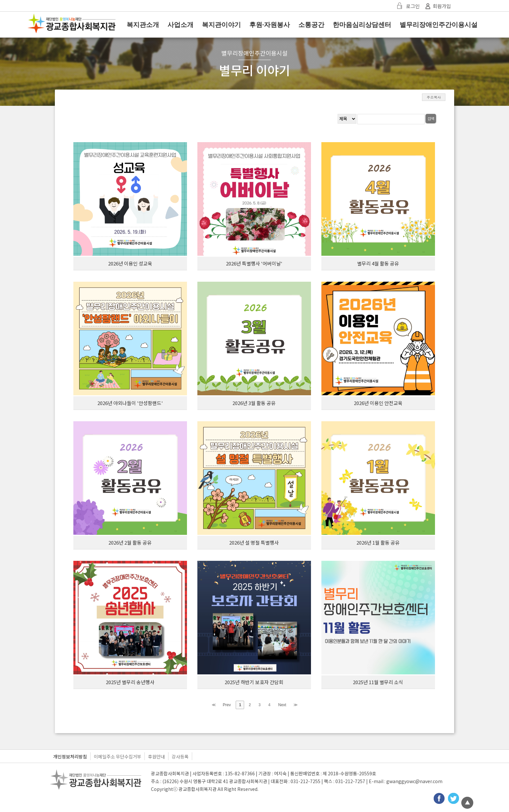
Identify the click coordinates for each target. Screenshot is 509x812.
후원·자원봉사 (270, 25)
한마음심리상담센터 (362, 25)
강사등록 (180, 757)
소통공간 (311, 25)
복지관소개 (143, 25)
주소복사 (434, 97)
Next (282, 705)
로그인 (407, 6)
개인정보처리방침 (70, 757)
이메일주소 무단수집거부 (118, 757)
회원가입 (437, 6)
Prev (227, 705)
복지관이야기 (221, 25)
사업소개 (180, 25)
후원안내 (156, 757)
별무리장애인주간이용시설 (439, 25)
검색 (431, 118)
